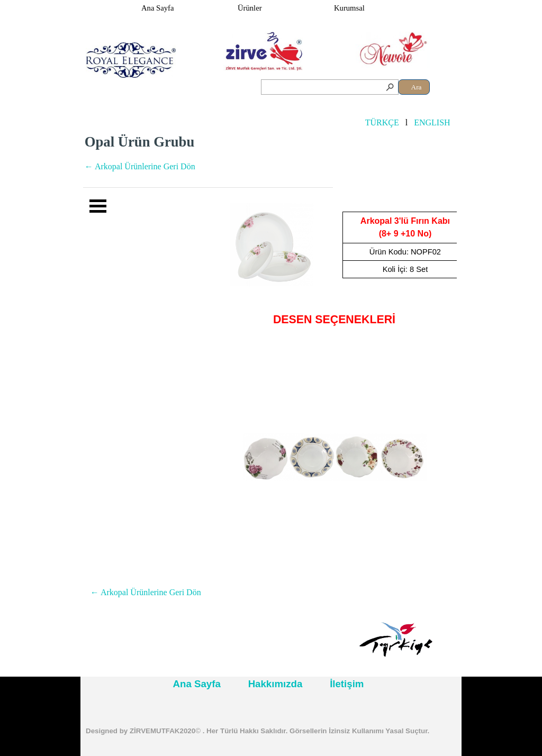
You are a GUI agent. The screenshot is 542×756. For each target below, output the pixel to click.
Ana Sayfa (157, 8)
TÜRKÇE (382, 122)
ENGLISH (432, 122)
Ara (417, 87)
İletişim (347, 684)
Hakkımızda (275, 684)
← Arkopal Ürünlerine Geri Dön (140, 166)
